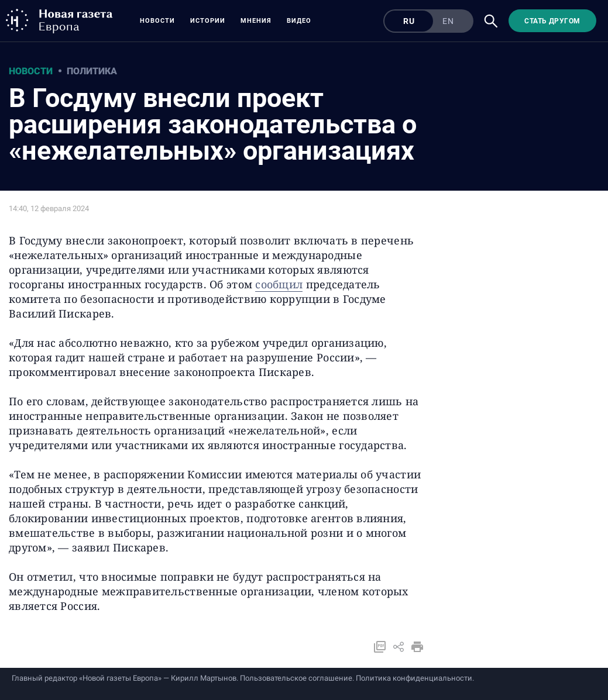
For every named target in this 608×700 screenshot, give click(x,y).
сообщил (279, 284)
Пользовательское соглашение (296, 678)
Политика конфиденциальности (414, 678)
